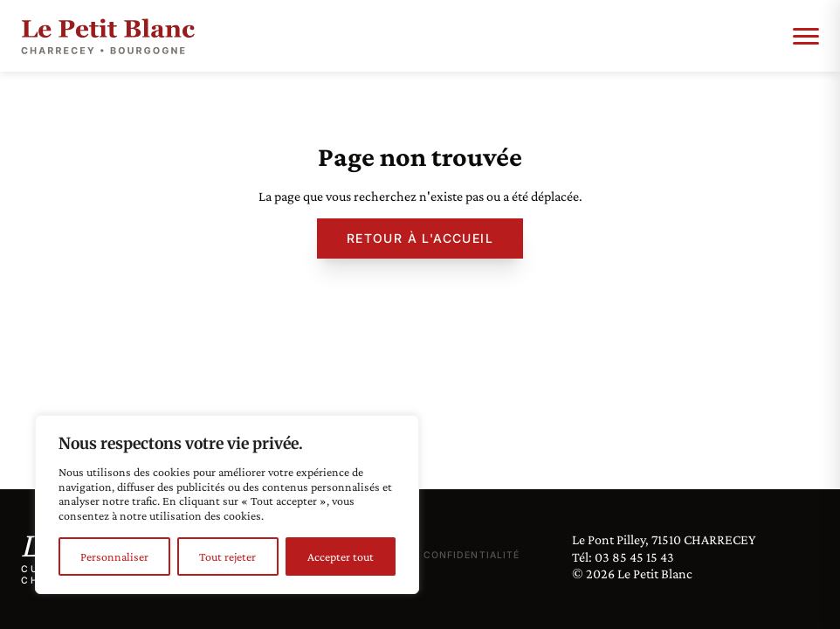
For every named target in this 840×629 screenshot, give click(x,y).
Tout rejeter (227, 556)
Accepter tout (341, 556)
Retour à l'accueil (420, 238)
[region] (227, 505)
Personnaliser (114, 556)
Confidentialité (472, 555)
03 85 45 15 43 (634, 557)
